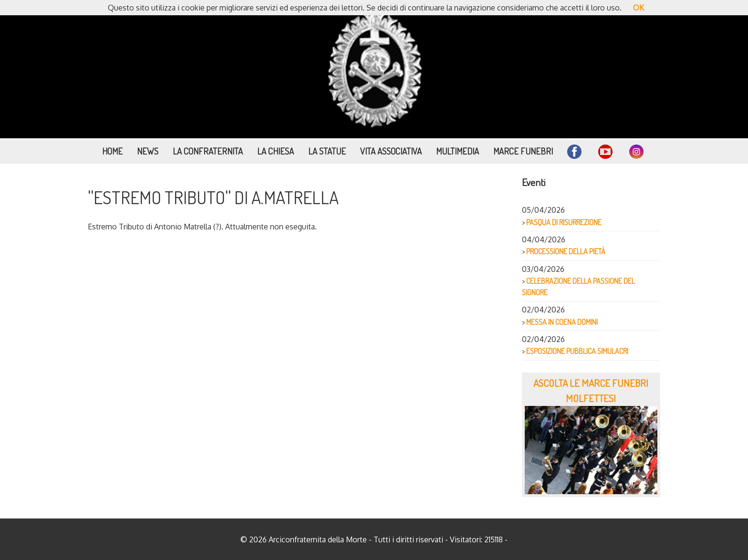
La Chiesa (275, 151)
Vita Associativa (391, 151)
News (148, 151)
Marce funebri (523, 151)
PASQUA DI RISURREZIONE (564, 222)
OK (639, 8)
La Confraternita (208, 151)
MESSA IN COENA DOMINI (562, 322)
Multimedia (457, 151)
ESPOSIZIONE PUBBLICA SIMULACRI (577, 351)
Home (112, 151)
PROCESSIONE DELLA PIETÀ (566, 251)
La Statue (327, 151)
